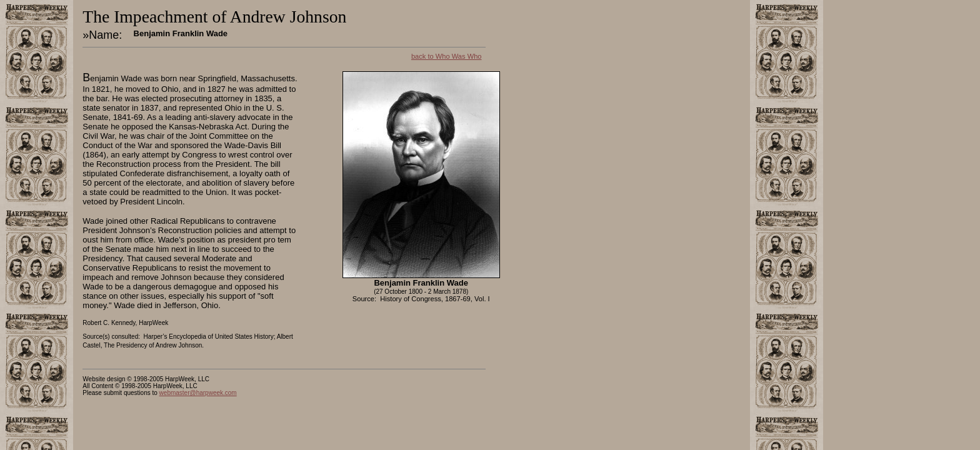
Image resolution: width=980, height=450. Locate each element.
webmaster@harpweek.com (198, 393)
